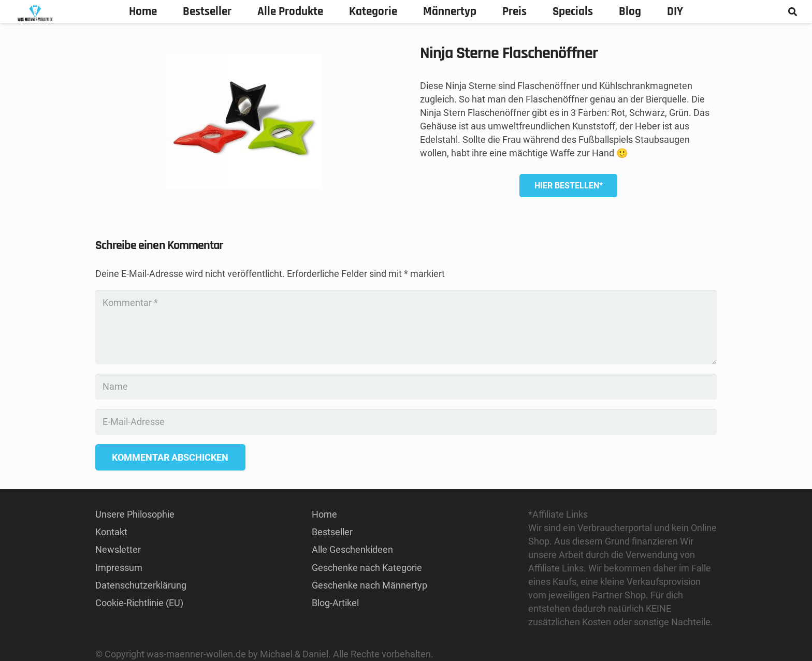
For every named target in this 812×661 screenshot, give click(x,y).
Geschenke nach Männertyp (369, 585)
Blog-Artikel (335, 603)
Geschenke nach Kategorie (367, 568)
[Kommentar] (406, 327)
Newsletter (118, 549)
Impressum (119, 568)
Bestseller (332, 532)
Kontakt (111, 532)
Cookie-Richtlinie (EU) (139, 603)
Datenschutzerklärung (141, 585)
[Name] (406, 387)
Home (324, 514)
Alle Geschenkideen (352, 549)
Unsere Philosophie (135, 514)
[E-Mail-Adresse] (406, 422)
